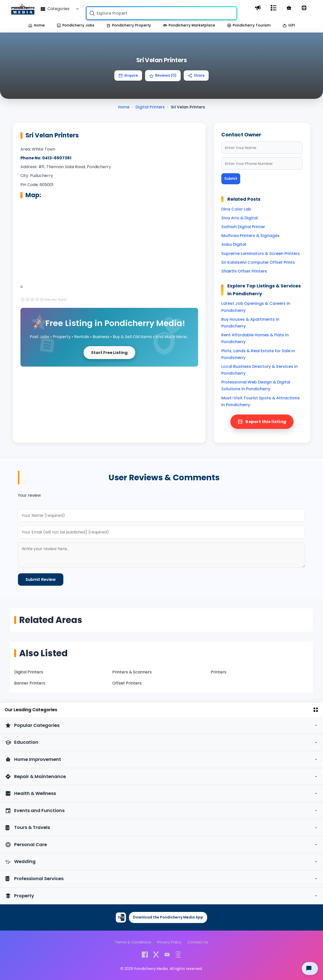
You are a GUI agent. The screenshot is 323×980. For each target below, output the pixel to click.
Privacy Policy (169, 942)
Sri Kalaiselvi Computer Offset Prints (258, 262)
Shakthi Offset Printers (244, 271)
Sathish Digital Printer (243, 227)
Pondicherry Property (129, 25)
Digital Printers (29, 672)
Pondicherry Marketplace (189, 25)
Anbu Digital (234, 244)
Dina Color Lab (236, 209)
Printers (219, 672)
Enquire (128, 75)
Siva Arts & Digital (239, 218)
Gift (289, 25)
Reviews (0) (163, 75)
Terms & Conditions (133, 942)
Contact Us (198, 942)
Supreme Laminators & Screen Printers (261, 254)
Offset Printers (127, 683)
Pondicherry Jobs (76, 25)
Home (36, 25)
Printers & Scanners (132, 672)
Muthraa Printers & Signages (250, 236)
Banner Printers (30, 683)
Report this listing (262, 422)
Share (196, 75)
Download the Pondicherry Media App (168, 917)
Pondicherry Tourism (249, 25)
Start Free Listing (109, 353)
